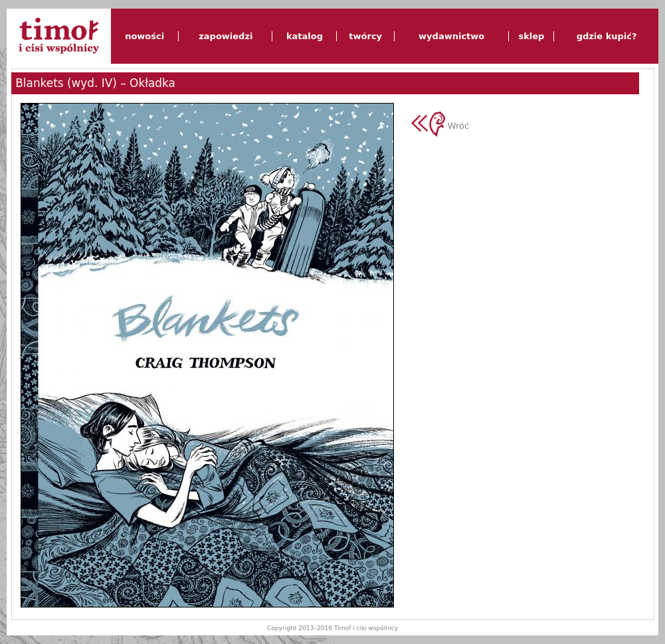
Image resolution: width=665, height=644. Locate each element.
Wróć (440, 126)
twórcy (365, 36)
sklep (531, 36)
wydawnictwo (451, 36)
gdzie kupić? (607, 36)
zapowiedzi (226, 36)
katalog (305, 36)
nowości (144, 36)
